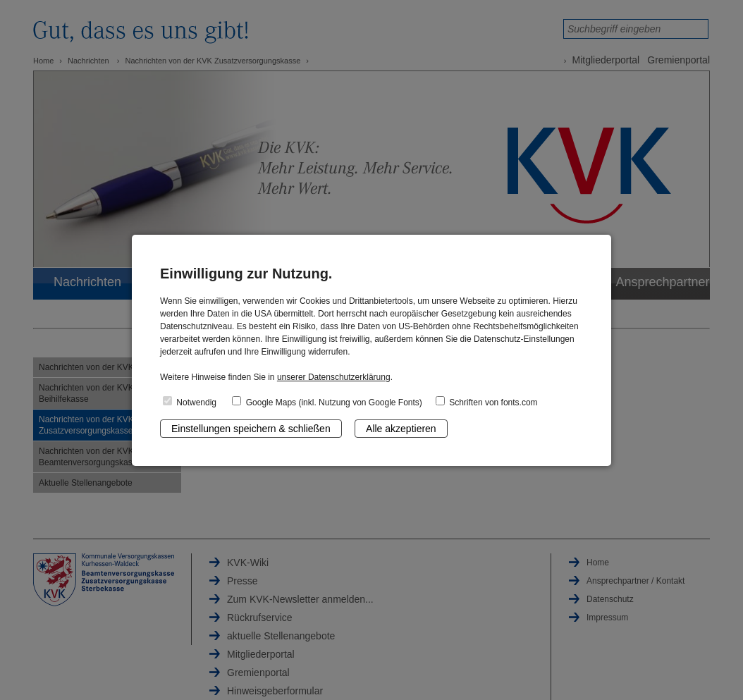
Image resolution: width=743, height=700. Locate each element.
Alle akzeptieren (401, 429)
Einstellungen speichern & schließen (251, 429)
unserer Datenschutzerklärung (334, 377)
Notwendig (190, 402)
